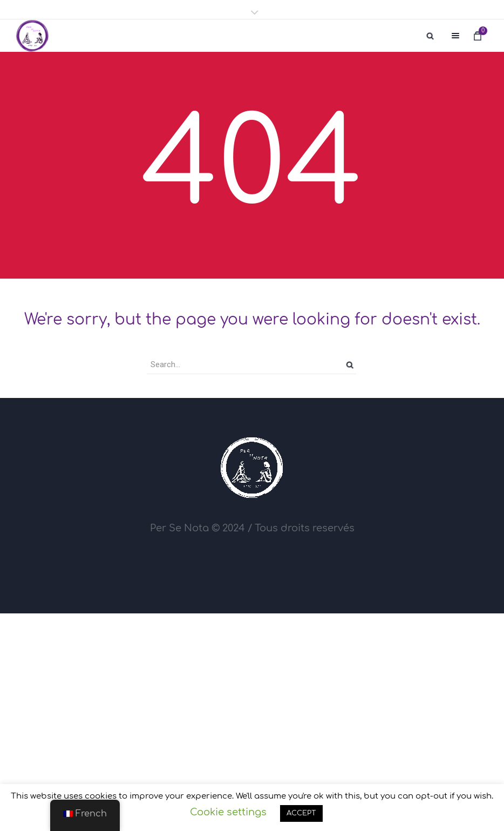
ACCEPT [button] (301, 813)
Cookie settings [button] (228, 812)
